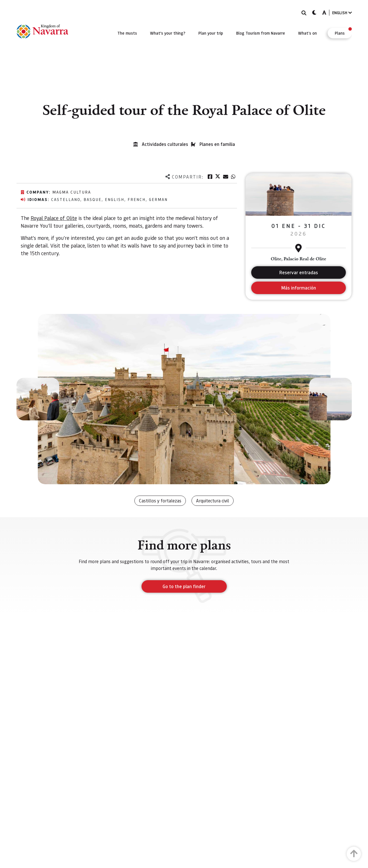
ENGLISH (342, 13)
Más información (299, 288)
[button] (38, 399)
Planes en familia (217, 144)
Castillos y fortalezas (160, 501)
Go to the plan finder (184, 586)
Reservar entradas (299, 272)
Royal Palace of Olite (54, 218)
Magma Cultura (72, 192)
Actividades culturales (165, 144)
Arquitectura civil (213, 501)
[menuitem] (127, 33)
